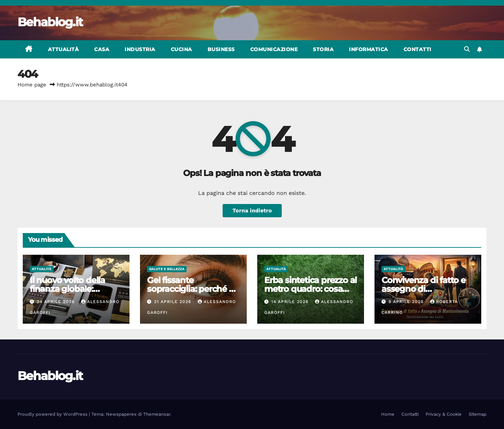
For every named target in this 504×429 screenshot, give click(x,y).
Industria (140, 49)
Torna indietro (252, 210)
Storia (323, 49)
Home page (32, 85)
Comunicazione (274, 49)
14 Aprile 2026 (291, 302)
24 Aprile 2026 (57, 302)
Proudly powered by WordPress (53, 414)
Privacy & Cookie (444, 414)
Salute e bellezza (167, 269)
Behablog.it (50, 22)
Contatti (418, 49)
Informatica (369, 49)
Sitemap (478, 414)
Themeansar (157, 414)
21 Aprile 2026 (173, 302)
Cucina (181, 49)
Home (388, 414)
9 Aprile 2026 (407, 302)
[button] (467, 49)
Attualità (64, 49)
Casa (102, 49)
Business (221, 49)
